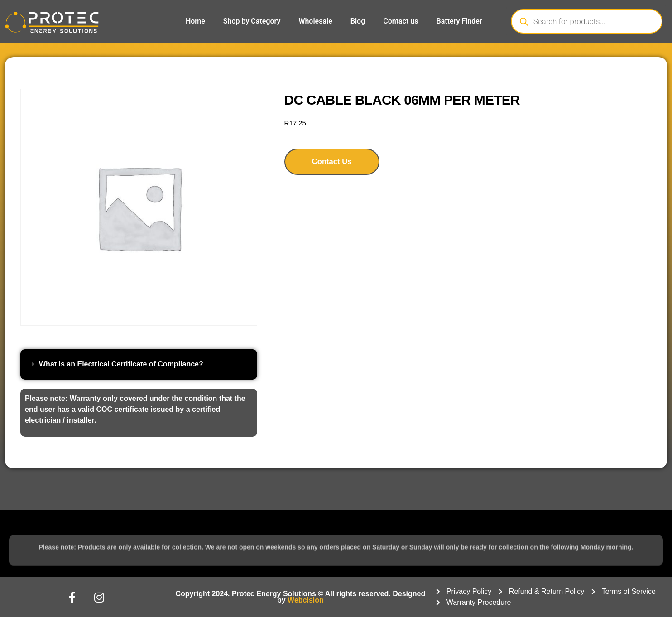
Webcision (306, 600)
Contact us (401, 21)
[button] (139, 364)
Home (195, 21)
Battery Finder (459, 21)
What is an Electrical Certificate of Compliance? (121, 364)
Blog (358, 21)
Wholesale (315, 21)
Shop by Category (252, 21)
